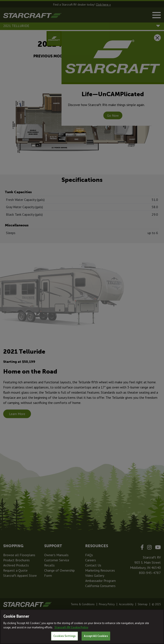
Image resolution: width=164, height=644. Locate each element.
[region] (82, 627)
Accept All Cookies (96, 636)
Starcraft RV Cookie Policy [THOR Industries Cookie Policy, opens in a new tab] (71, 627)
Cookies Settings (64, 636)
